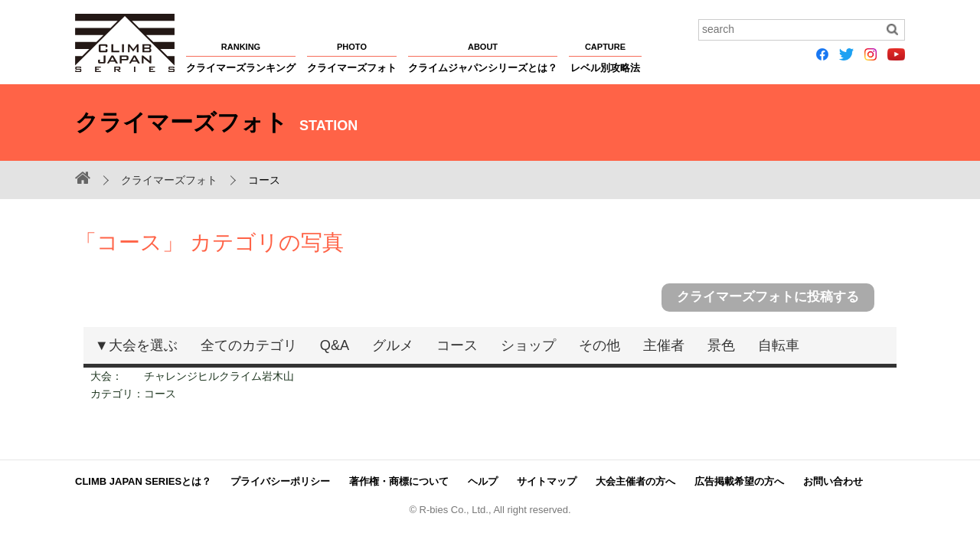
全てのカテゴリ (249, 345)
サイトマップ (547, 481)
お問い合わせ (833, 481)
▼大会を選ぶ (136, 345)
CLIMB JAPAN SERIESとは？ (143, 481)
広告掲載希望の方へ (739, 481)
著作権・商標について (399, 481)
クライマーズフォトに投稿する (768, 297)
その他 (599, 345)
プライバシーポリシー (280, 481)
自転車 (779, 345)
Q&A (335, 345)
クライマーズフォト (169, 180)
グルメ (393, 345)
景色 (721, 345)
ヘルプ (483, 481)
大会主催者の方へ (635, 481)
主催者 (664, 345)
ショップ (528, 345)
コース (457, 345)
